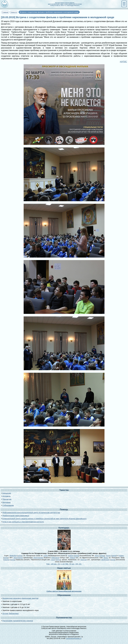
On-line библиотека (10, 614)
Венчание (7, 502)
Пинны (108, 556)
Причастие (7, 499)
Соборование (8, 505)
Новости (14, 12)
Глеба (46, 556)
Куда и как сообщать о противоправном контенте (23, 522)
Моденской (106, 560)
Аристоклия (18, 558)
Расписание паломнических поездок (18, 621)
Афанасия (56, 558)
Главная (5, 12)
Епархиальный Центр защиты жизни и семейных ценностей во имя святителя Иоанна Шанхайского (44, 519)
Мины (106, 558)
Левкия (73, 558)
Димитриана (38, 558)
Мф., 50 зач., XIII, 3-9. (74, 564)
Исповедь (6, 496)
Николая (6, 560)
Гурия (53, 560)
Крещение (7, 493)
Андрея (71, 556)
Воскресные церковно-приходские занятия (20, 598)
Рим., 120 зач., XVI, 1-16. (56, 564)
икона (20, 556)
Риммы (121, 556)
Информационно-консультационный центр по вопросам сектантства (31, 513)
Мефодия (13, 556)
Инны (97, 556)
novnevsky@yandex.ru (74, 638)
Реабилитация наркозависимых (16, 516)
